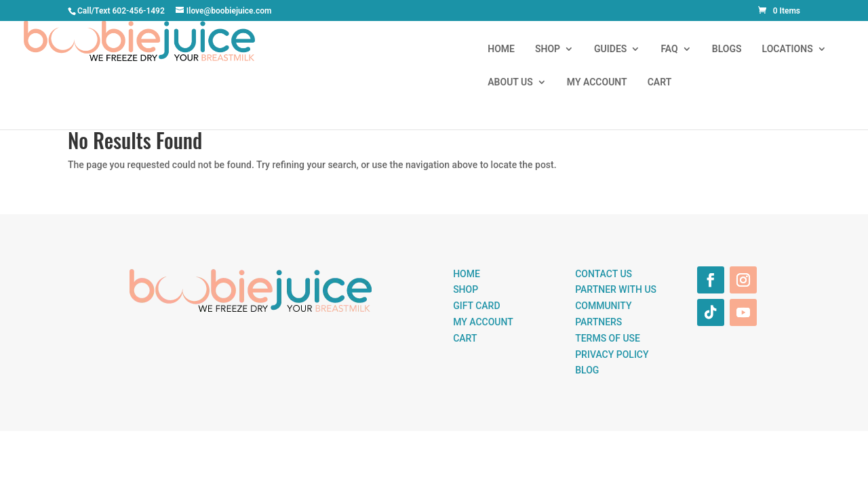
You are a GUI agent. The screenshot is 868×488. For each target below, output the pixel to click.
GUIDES (416, 49)
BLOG (587, 370)
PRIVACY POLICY (612, 354)
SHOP (353, 49)
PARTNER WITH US (616, 289)
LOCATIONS (593, 49)
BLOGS (532, 49)
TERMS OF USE (608, 338)
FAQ (475, 49)
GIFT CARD (476, 306)
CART (824, 49)
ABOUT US (675, 49)
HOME (307, 49)
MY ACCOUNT (762, 49)
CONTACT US (604, 274)
